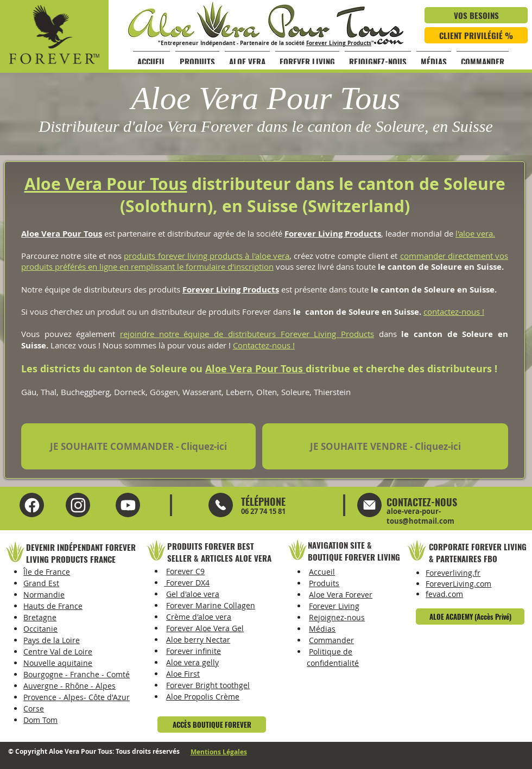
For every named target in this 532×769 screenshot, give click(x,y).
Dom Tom (40, 720)
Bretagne (40, 617)
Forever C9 (185, 571)
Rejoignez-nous (337, 617)
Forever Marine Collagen (211, 605)
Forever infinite (194, 651)
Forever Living (334, 606)
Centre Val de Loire (58, 652)
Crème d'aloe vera (199, 617)
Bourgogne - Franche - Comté (77, 674)
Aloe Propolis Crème (203, 697)
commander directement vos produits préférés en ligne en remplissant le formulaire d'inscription (265, 261)
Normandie (44, 595)
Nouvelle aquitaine (58, 663)
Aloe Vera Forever (341, 595)
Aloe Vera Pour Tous (106, 184)
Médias (322, 629)
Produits (324, 583)
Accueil (322, 572)
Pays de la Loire (52, 640)
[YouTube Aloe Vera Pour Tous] (78, 505)
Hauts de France (53, 606)
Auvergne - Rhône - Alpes (69, 686)
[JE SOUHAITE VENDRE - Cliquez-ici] (385, 446)
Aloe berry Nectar (198, 640)
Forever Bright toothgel (208, 685)
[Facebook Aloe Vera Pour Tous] (32, 505)
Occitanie (40, 629)
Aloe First (183, 674)
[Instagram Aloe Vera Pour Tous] (128, 505)
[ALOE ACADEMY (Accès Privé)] (470, 617)
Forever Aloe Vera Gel (205, 628)
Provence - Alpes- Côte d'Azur (77, 697)
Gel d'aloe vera (193, 594)
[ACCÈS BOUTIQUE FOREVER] (212, 724)
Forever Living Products (339, 43)
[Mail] (221, 505)
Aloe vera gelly (192, 662)
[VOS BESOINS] (476, 15)
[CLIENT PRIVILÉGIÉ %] (476, 35)
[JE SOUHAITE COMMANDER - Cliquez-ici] (138, 446)
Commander (331, 640)
